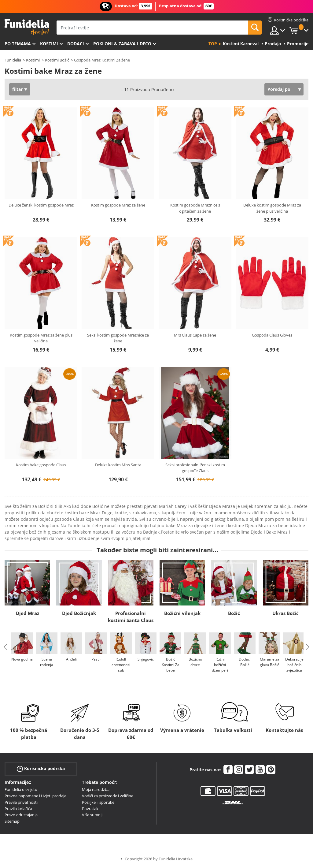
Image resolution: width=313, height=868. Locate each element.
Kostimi (49, 44)
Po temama (18, 44)
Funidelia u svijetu (21, 789)
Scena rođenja (47, 662)
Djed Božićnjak (79, 613)
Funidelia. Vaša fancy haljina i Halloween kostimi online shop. (27, 27)
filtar (17, 89)
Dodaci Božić (245, 662)
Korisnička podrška (41, 769)
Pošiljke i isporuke (98, 802)
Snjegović (146, 659)
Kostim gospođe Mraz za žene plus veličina (41, 338)
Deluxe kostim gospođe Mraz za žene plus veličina (272, 208)
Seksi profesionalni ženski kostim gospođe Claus (195, 468)
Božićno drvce (195, 662)
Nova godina (22, 659)
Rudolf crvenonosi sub (121, 665)
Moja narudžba (96, 789)
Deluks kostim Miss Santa (118, 465)
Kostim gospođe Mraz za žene (118, 205)
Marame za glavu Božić (270, 662)
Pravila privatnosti (21, 802)
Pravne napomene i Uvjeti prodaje (35, 796)
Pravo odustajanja (21, 815)
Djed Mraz (28, 613)
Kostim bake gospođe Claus (41, 465)
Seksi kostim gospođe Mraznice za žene (118, 338)
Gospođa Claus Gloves (272, 335)
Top (213, 44)
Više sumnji (92, 815)
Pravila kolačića (18, 809)
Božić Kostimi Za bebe (171, 665)
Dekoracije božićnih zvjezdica (294, 665)
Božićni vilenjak (182, 613)
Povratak (90, 809)
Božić (234, 613)
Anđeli (71, 659)
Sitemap (12, 821)
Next (307, 647)
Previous (6, 647)
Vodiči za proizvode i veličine (108, 796)
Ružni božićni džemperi (220, 665)
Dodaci (76, 44)
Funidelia (13, 60)
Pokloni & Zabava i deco (122, 44)
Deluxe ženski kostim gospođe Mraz (41, 205)
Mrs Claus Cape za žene (195, 335)
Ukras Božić (285, 613)
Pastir (96, 659)
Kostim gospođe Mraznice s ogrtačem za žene (195, 208)
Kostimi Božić (57, 60)
